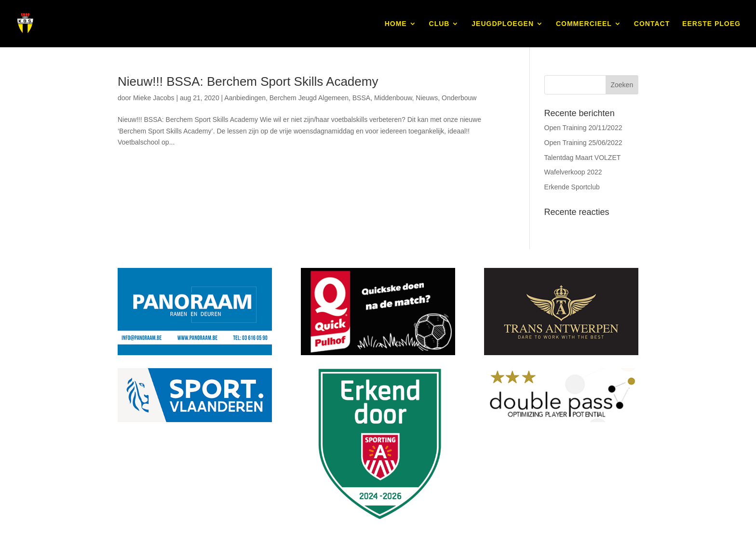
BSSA (361, 98)
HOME (396, 24)
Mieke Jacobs (154, 98)
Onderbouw (459, 98)
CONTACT (652, 24)
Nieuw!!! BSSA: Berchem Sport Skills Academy (248, 81)
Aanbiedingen (245, 98)
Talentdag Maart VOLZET (583, 158)
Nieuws (427, 98)
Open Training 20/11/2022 (583, 128)
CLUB (439, 24)
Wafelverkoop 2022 (573, 172)
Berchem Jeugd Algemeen (309, 98)
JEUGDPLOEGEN (503, 24)
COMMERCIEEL (584, 24)
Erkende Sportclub (572, 187)
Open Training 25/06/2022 (583, 143)
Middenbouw (393, 98)
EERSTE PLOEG (711, 24)
